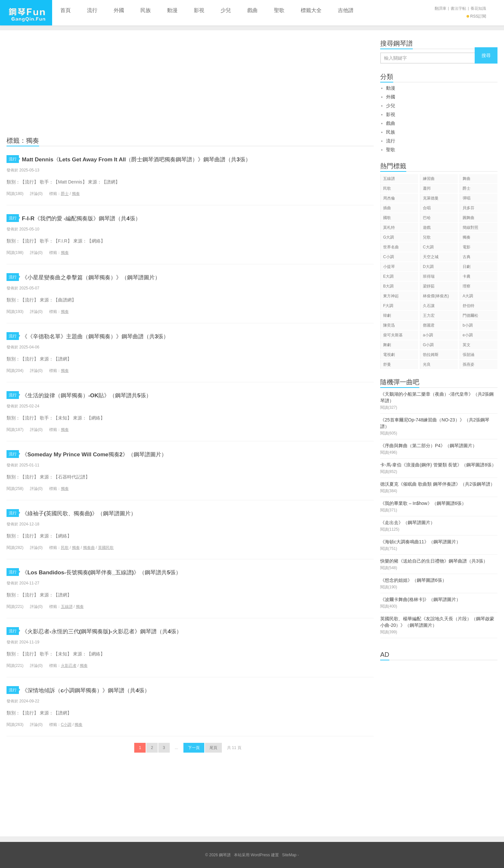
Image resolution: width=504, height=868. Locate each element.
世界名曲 (391, 247)
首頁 (65, 10)
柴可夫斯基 (393, 335)
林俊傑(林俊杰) (436, 296)
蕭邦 (427, 188)
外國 (119, 10)
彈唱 (467, 198)
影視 (199, 10)
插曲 (387, 208)
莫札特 (389, 228)
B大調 (388, 286)
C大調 (428, 247)
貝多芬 (468, 208)
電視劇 (389, 355)
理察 (467, 286)
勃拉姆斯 (431, 355)
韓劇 (387, 316)
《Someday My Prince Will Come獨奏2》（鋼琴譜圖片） (113, 454)
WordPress (260, 855)
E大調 (388, 276)
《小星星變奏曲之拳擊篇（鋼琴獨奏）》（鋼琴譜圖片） (111, 277)
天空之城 (431, 257)
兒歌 (427, 237)
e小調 (468, 335)
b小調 (468, 325)
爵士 (65, 194)
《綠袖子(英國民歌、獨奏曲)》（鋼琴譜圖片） (96, 513)
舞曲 (467, 179)
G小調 (428, 345)
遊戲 (427, 228)
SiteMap (289, 855)
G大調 (389, 237)
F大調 (388, 306)
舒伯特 (468, 306)
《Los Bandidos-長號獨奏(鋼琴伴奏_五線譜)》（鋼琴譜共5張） (123, 572)
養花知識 (478, 8)
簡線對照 (470, 228)
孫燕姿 (468, 364)
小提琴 (389, 267)
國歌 (387, 218)
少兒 (226, 10)
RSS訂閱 (476, 16)
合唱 (427, 208)
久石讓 (429, 306)
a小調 (428, 335)
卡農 (467, 276)
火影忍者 (69, 666)
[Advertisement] (190, 82)
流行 (92, 10)
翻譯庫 (440, 8)
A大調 (468, 296)
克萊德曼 (431, 198)
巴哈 (427, 218)
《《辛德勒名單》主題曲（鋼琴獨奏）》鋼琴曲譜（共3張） (117, 336)
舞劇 (387, 345)
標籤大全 (311, 10)
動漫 (172, 10)
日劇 (467, 267)
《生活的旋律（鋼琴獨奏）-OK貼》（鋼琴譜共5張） (105, 395)
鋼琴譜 (26, 13)
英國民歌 (106, 548)
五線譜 (67, 607)
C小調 (66, 725)
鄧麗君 (429, 325)
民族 (146, 10)
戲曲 (252, 10)
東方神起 (391, 296)
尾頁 (213, 748)
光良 (427, 364)
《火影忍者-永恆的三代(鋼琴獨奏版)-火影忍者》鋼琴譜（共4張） (125, 631)
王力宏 (429, 316)
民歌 (65, 548)
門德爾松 (470, 316)
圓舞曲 (468, 218)
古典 (467, 257)
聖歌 (279, 10)
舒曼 (387, 364)
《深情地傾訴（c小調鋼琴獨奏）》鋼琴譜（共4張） (104, 690)
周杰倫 (389, 198)
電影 (467, 247)
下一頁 (194, 748)
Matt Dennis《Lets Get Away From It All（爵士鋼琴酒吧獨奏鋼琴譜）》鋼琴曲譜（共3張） (166, 159)
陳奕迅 (389, 325)
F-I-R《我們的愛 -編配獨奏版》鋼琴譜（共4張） (99, 218)
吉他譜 (346, 10)
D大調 (428, 267)
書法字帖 (458, 8)
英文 (467, 345)
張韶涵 (468, 355)
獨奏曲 (89, 548)
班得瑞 (429, 276)
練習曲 (429, 179)
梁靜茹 (429, 286)
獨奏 (76, 194)
